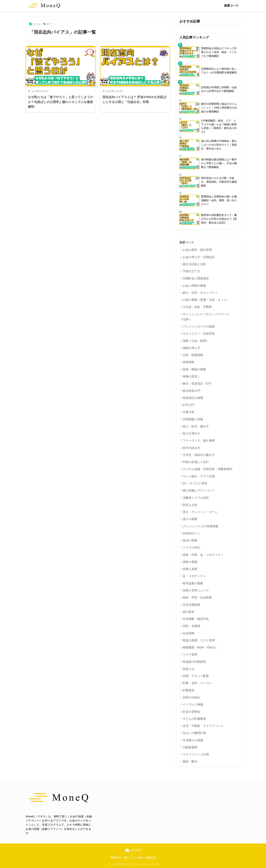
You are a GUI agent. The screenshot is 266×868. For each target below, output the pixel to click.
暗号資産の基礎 (193, 583)
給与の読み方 (191, 448)
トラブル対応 (191, 548)
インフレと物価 (193, 704)
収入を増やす (191, 433)
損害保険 (188, 362)
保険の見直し (191, 376)
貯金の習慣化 (191, 712)
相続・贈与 (190, 761)
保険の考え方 (191, 348)
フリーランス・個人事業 (199, 441)
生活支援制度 (191, 605)
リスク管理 (190, 654)
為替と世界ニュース (196, 590)
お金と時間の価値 (194, 286)
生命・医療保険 (193, 355)
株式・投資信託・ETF (197, 384)
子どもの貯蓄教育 (194, 719)
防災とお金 (190, 505)
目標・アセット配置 (196, 676)
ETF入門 (188, 405)
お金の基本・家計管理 (197, 250)
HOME (133, 850)
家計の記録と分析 (194, 264)
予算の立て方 (191, 271)
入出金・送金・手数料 (197, 307)
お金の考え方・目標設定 (199, 257)
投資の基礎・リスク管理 (199, 640)
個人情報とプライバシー (199, 490)
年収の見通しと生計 (196, 462)
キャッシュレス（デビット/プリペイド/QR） (205, 317)
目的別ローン (191, 533)
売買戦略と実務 (193, 419)
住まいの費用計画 (194, 733)
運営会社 (116, 858)
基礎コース (231, 6)
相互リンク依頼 (133, 858)
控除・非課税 (191, 626)
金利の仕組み (191, 697)
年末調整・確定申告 (196, 619)
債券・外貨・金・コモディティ (203, 555)
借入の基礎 (190, 519)
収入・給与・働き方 (196, 426)
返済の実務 (190, 540)
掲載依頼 (150, 858)
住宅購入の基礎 (193, 740)
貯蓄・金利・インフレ (197, 683)
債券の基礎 (190, 562)
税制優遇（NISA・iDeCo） (200, 647)
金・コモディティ (194, 576)
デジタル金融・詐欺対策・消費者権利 (207, 469)
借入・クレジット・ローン (200, 512)
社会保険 (188, 633)
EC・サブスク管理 (195, 483)
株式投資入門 (191, 391)
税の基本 (188, 612)
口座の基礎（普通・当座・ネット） (206, 300)
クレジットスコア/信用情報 (201, 526)
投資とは (188, 669)
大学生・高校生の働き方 (199, 455)
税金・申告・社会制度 (197, 597)
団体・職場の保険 (194, 369)
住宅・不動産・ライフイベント (203, 726)
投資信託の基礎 (193, 398)
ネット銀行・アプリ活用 (199, 476)
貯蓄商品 (188, 690)
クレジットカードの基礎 (199, 326)
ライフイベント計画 (196, 754)
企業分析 (188, 412)
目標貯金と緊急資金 (196, 278)
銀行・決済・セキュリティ (200, 293)
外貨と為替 (190, 569)
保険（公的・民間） (196, 341)
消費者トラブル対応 (196, 498)
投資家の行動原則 (194, 662)
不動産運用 (190, 747)
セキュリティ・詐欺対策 (199, 334)
